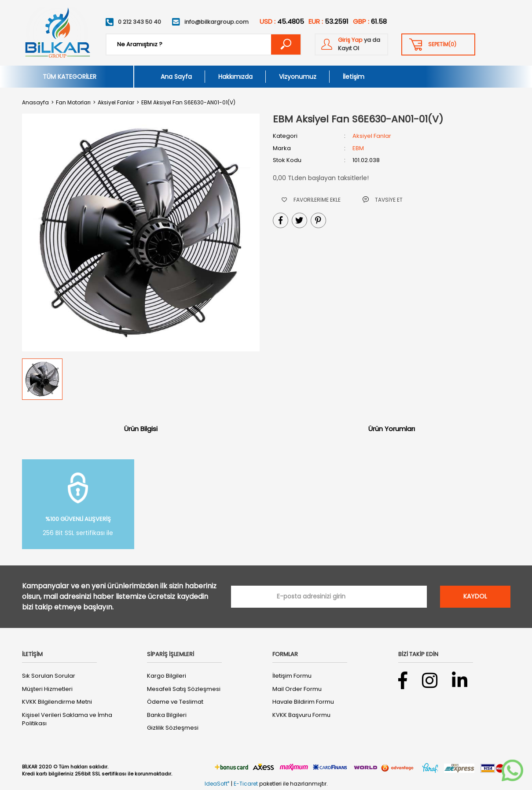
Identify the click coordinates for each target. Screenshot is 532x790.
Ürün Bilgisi (141, 429)
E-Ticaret (246, 784)
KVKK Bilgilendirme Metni (57, 702)
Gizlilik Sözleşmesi (173, 728)
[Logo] (57, 33)
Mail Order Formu (297, 689)
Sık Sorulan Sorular (49, 676)
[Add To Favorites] (311, 200)
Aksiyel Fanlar (372, 136)
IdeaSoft (217, 784)
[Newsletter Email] (329, 597)
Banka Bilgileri (167, 715)
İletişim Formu (292, 676)
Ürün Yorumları (392, 429)
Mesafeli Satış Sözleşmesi (184, 689)
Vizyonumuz (298, 77)
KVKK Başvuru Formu (301, 715)
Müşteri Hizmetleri (47, 689)
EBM (358, 148)
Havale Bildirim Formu (303, 702)
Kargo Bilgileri (167, 676)
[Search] (204, 44)
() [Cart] (442, 44)
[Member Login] (352, 44)
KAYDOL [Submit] (475, 596)
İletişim (354, 77)
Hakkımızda (235, 77)
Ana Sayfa (176, 77)
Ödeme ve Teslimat (175, 702)
